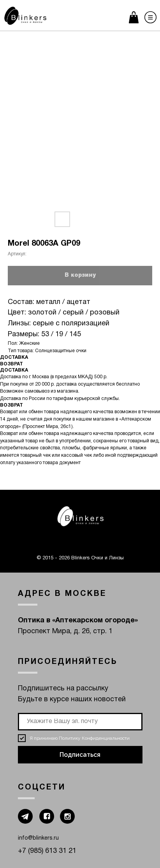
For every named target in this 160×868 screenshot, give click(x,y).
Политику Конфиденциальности (94, 738)
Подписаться (80, 755)
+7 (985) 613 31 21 (47, 851)
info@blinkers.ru (38, 838)
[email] (80, 722)
